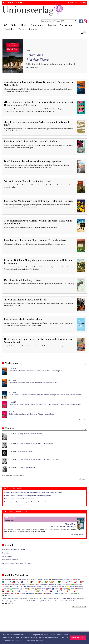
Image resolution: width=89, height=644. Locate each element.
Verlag (22, 29)
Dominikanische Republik (46, 584)
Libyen (78, 593)
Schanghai (15, 599)
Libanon (71, 593)
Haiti (49, 589)
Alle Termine (82, 479)
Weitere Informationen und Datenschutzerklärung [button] (23, 640)
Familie (26, 601)
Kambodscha (61, 591)
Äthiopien (17, 582)
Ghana (70, 586)
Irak (4, 591)
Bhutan (54, 582)
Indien (71, 589)
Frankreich (38, 586)
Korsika (45, 599)
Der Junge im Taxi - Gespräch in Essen (29, 434)
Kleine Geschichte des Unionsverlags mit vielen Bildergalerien (27, 496)
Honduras (55, 589)
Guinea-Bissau (40, 589)
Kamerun (70, 591)
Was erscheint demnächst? (11, 560)
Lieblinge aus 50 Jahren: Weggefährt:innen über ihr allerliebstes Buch (31, 502)
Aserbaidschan (7, 582)
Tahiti (31, 601)
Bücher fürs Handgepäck (48, 601)
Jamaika (40, 591)
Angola (38, 580)
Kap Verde (6, 593)
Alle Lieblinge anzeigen (77, 535)
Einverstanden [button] (78, 638)
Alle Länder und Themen (79, 606)
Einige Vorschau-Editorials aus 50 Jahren (20, 499)
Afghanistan (7, 580)
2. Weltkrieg (80, 599)
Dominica (33, 584)
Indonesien (79, 589)
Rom (59, 599)
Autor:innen (38, 25)
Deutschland (24, 584)
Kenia (14, 593)
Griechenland (78, 586)
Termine (52, 25)
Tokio (75, 599)
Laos (58, 593)
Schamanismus (23, 599)
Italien (33, 591)
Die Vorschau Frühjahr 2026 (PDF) (13, 550)
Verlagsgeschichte (12, 601)
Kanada (78, 591)
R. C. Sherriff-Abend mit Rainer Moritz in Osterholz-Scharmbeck (38, 459)
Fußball (64, 601)
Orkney (4, 601)
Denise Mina (35, 55)
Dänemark (15, 584)
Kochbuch (69, 601)
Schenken (58, 601)
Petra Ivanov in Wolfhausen (26, 467)
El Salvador (66, 584)
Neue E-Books (7, 556)
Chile (76, 582)
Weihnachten (37, 601)
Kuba (52, 593)
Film (55, 599)
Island (21, 591)
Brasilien (61, 582)
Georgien (63, 586)
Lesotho (64, 593)
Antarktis (45, 580)
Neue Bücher (6, 553)
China (82, 582)
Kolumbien (30, 593)
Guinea (31, 589)
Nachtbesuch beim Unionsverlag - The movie (17, 563)
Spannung (50, 599)
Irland (15, 591)
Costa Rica (6, 584)
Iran (10, 591)
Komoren (38, 593)
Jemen (53, 591)
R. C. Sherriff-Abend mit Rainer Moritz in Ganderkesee (35, 443)
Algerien (30, 580)
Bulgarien (69, 582)
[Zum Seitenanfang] (86, 364)
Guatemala (24, 589)
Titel (13, 25)
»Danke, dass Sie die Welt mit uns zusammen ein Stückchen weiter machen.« (33, 493)
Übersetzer (76, 601)
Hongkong (64, 589)
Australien (25, 582)
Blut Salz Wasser (37, 60)
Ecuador (58, 584)
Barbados (33, 582)
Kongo (46, 593)
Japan (47, 591)
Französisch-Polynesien (51, 586)
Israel (27, 591)
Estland (13, 586)
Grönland (6, 589)
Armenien (77, 580)
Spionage (70, 599)
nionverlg (33, 10)
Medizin (40, 599)
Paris (35, 599)
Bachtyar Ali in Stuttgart (25, 451)
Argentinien (68, 580)
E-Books (23, 25)
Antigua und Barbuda (56, 580)
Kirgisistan (21, 593)
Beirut (10, 599)
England (6, 586)
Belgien (41, 582)
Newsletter (9, 29)
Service (34, 29)
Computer (30, 599)
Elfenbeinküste (76, 584)
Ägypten (15, 580)
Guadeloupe (15, 589)
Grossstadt (64, 599)
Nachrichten (66, 25)
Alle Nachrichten (81, 420)
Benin (48, 582)
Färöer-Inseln (21, 586)
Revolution (21, 601)
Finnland (30, 586)
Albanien (23, 580)
